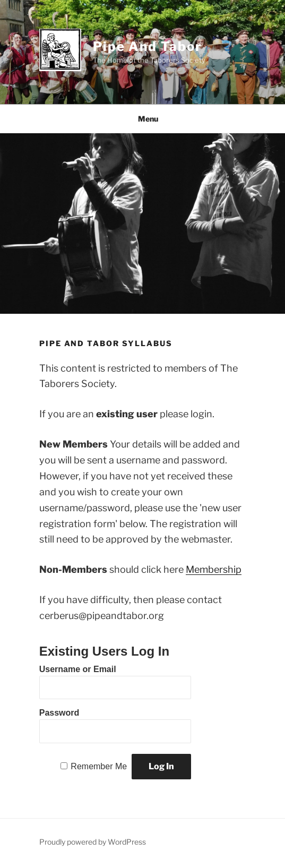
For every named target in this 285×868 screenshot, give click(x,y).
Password (59, 713)
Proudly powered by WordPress (93, 842)
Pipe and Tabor (148, 46)
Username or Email (78, 669)
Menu (142, 119)
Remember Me (99, 766)
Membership (214, 569)
